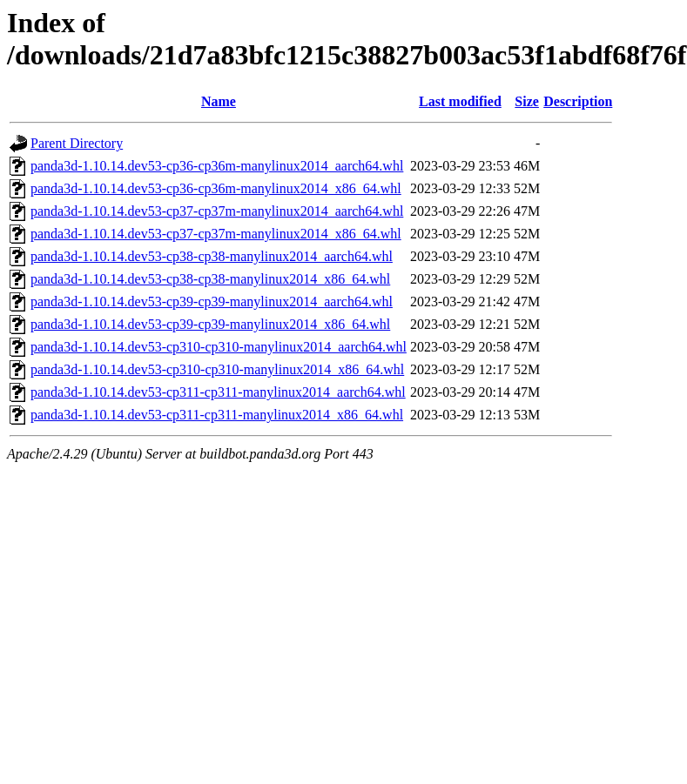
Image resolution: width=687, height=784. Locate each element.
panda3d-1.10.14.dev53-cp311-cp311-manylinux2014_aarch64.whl (218, 392)
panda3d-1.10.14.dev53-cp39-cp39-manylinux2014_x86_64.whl (210, 324)
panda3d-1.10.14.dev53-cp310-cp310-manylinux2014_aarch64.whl (219, 347)
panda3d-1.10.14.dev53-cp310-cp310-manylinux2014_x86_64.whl (217, 369)
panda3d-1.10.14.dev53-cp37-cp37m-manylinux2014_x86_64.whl (216, 234)
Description (578, 101)
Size (527, 101)
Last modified (460, 101)
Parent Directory (77, 143)
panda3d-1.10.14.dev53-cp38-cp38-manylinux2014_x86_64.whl (210, 279)
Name (219, 101)
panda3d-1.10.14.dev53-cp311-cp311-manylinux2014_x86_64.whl (217, 415)
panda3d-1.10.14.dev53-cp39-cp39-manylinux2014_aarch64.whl (212, 302)
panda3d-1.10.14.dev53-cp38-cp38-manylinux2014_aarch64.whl (212, 256)
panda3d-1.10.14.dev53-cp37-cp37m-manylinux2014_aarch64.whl (217, 211)
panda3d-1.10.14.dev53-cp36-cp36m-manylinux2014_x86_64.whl (216, 188)
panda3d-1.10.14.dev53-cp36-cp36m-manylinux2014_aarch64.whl (217, 166)
